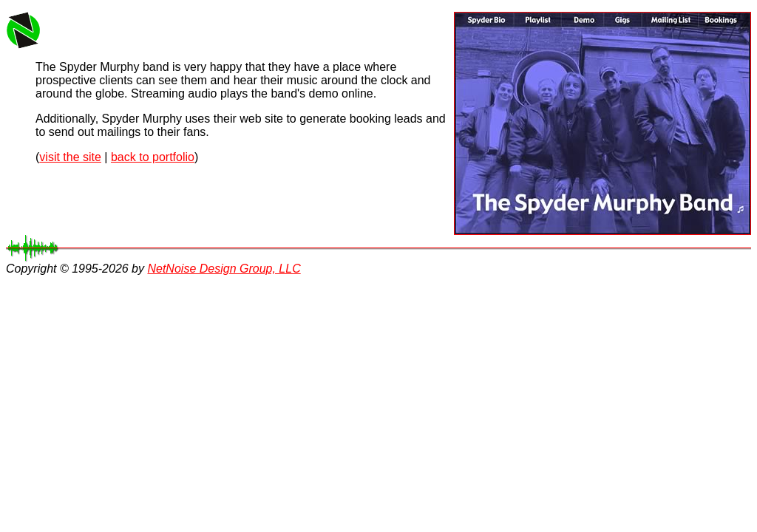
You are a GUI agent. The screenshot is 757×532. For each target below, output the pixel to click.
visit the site (70, 157)
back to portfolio (153, 157)
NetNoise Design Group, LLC (224, 269)
